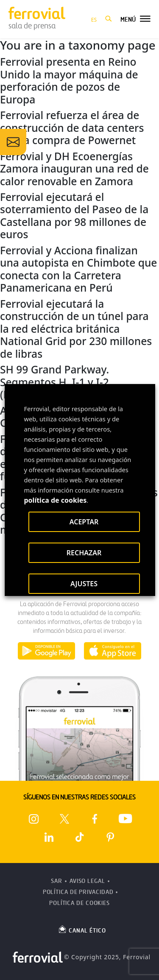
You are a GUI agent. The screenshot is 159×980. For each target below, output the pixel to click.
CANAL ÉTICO (82, 929)
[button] (109, 19)
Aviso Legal (87, 881)
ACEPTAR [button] (84, 522)
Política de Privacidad (78, 892)
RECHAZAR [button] (84, 553)
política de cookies (55, 500)
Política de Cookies (79, 903)
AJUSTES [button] (84, 584)
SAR (57, 881)
